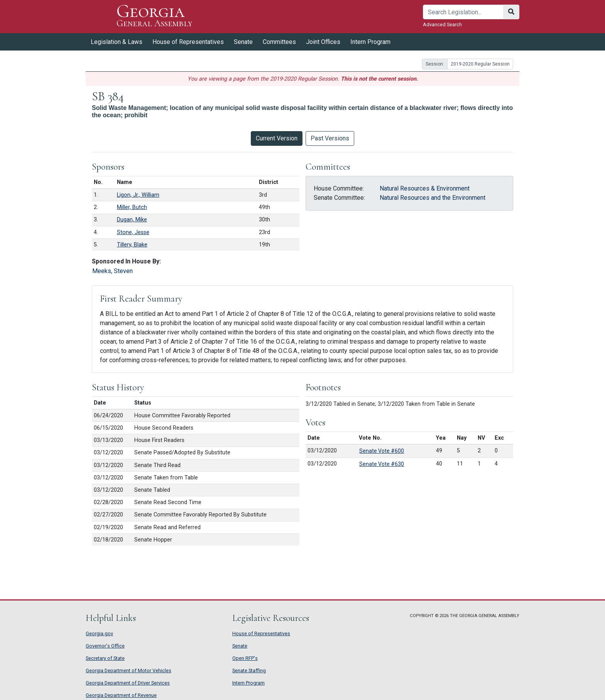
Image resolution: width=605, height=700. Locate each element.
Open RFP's (245, 658)
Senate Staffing (249, 670)
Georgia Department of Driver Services (128, 683)
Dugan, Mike (132, 220)
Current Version (277, 138)
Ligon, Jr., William (138, 195)
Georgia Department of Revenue (121, 695)
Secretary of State (105, 658)
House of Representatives (188, 42)
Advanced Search (442, 24)
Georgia (155, 16)
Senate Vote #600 (382, 451)
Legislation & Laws (117, 42)
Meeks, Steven (112, 271)
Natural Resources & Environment (425, 188)
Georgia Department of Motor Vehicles (128, 670)
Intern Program (370, 42)
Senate (243, 42)
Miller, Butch (132, 207)
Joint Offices (323, 42)
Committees (279, 42)
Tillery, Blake (132, 245)
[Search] (463, 12)
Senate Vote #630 (382, 464)
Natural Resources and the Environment (433, 198)
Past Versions (330, 138)
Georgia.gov (99, 633)
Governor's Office (105, 646)
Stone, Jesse (133, 232)
